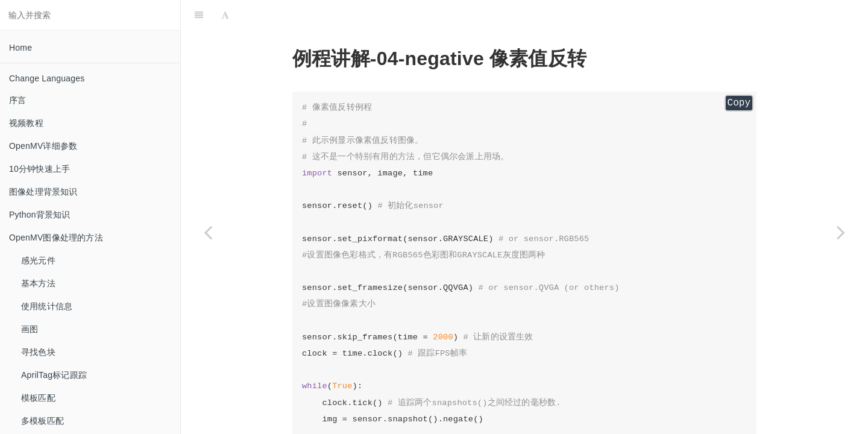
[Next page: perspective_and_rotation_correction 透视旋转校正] (841, 232)
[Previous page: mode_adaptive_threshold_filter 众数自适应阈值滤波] (208, 232)
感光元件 (38, 260)
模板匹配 (38, 398)
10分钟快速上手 (39, 169)
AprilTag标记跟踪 (54, 375)
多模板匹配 (42, 421)
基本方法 (38, 283)
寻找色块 (38, 352)
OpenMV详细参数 (43, 146)
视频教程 (26, 123)
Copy (739, 103)
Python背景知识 (40, 215)
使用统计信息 (47, 306)
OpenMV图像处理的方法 (56, 237)
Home (20, 48)
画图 (30, 329)
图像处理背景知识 (43, 192)
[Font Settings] (225, 15)
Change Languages (47, 78)
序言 (17, 100)
